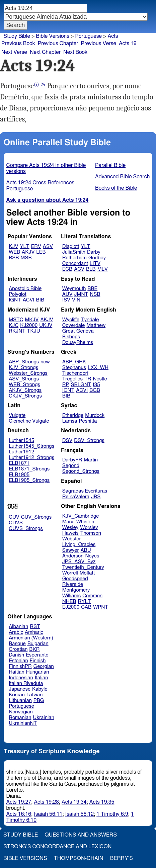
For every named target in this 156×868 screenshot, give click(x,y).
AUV (67, 294)
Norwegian (21, 712)
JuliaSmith (74, 252)
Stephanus (74, 368)
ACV (79, 269)
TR (88, 379)
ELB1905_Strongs (29, 480)
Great (68, 331)
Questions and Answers (81, 835)
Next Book (75, 52)
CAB (86, 607)
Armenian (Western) (31, 638)
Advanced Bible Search (122, 177)
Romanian (20, 718)
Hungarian (38, 672)
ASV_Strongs (24, 379)
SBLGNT (81, 385)
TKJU (34, 331)
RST (35, 627)
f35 (97, 385)
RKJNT (17, 331)
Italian (42, 678)
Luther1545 (21, 441)
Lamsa (70, 421)
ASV (48, 246)
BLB (91, 269)
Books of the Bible (116, 188)
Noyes (92, 556)
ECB (67, 269)
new (45, 362)
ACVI (29, 300)
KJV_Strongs (23, 368)
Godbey (97, 258)
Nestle (100, 379)
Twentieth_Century (83, 567)
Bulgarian (38, 644)
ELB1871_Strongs (29, 469)
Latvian (34, 695)
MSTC (16, 320)
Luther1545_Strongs (31, 446)
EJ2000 (71, 607)
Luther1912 (21, 452)
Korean (17, 695)
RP (66, 385)
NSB (95, 294)
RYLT (84, 601)
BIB (40, 300)
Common (92, 596)
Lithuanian (20, 701)
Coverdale (74, 325)
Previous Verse (99, 44)
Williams (72, 596)
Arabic (16, 632)
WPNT (101, 607)
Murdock (95, 415)
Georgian (44, 666)
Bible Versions (53, 36)
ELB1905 (19, 475)
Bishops (71, 337)
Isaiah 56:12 (80, 814)
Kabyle (40, 689)
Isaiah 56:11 (48, 814)
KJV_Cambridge (81, 516)
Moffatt (87, 573)
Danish (16, 655)
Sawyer (71, 550)
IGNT (15, 300)
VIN (76, 300)
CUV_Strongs (36, 517)
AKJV (28, 252)
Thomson (91, 533)
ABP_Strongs (24, 362)
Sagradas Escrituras (85, 491)
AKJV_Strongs (25, 390)
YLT (24, 246)
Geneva (85, 331)
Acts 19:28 (46, 802)
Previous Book (18, 44)
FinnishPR (20, 666)
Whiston (85, 522)
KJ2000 (29, 325)
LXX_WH (98, 368)
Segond (71, 466)
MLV (103, 269)
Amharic (34, 632)
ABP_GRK (74, 362)
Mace (68, 522)
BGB (95, 390)
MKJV (32, 320)
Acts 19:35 (102, 802)
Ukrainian (44, 718)
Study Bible (17, 36)
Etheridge (73, 415)
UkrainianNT (23, 723)
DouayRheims (78, 342)
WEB (14, 252)
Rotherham (74, 258)
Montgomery (76, 590)
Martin (91, 460)
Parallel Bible (110, 165)
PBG (39, 701)
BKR (34, 649)
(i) (36, 84)
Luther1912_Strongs (31, 458)
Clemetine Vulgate (29, 421)
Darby (94, 252)
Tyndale (90, 320)
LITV (95, 264)
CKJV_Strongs (25, 396)
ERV (36, 246)
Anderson (73, 556)
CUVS (16, 523)
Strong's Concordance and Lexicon (57, 847)
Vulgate (17, 415)
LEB (41, 252)
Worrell (70, 573)
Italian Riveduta (26, 683)
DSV (67, 441)
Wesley (70, 528)
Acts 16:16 (19, 814)
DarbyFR (72, 460)
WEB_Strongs (24, 385)
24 (43, 84)
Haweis (70, 533)
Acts (113, 36)
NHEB (69, 601)
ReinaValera (76, 497)
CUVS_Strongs (26, 529)
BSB (14, 258)
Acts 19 (128, 44)
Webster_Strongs (28, 373)
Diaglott (71, 246)
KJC (14, 325)
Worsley (89, 528)
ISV (66, 300)
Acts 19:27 (19, 802)
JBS (96, 497)
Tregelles (72, 379)
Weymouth (74, 289)
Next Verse (14, 52)
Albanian (18, 627)
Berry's (122, 858)
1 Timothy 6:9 (112, 814)
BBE (92, 289)
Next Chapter (45, 52)
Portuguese (88, 36)
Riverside (73, 584)
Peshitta (88, 421)
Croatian (18, 649)
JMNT (81, 294)
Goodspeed (75, 579)
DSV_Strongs (89, 441)
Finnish (38, 661)
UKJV (46, 325)
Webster (72, 539)
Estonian (18, 661)
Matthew (96, 325)
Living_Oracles (79, 545)
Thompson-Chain (79, 858)
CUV (14, 517)
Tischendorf (75, 373)
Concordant (75, 264)
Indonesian (21, 678)
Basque (17, 644)
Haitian (17, 672)
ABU (86, 550)
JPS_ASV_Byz (79, 562)
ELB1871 (19, 463)
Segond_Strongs (81, 471)
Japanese (20, 689)
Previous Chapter (58, 44)
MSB (26, 258)
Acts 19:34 (74, 802)
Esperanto (37, 655)
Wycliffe (71, 320)
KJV (13, 246)
